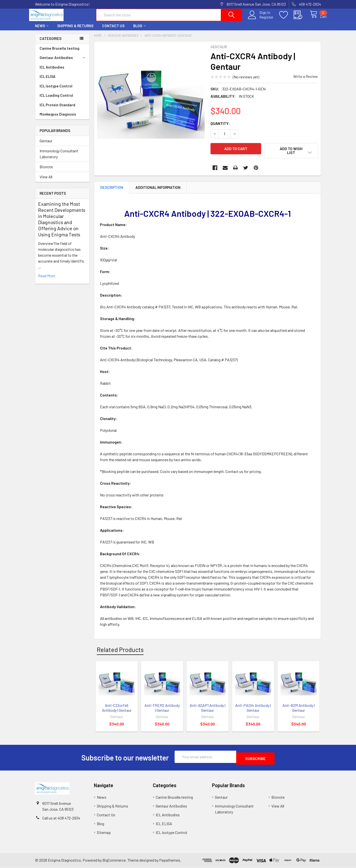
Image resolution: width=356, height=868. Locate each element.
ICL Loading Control (56, 100)
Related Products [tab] (120, 652)
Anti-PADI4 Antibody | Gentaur (253, 710)
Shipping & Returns (75, 30)
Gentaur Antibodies (63, 62)
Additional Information (158, 190)
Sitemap (104, 833)
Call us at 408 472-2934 (61, 818)
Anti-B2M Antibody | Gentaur (299, 710)
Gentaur (46, 145)
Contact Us (113, 30)
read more (47, 280)
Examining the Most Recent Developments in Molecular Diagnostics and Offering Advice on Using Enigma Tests (62, 223)
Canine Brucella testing (60, 53)
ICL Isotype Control (56, 90)
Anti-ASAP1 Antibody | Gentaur (208, 710)
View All (46, 181)
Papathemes (170, 861)
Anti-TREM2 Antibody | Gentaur (162, 710)
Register (261, 20)
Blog (139, 30)
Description (112, 190)
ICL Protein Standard (57, 109)
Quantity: (220, 128)
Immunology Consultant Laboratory (59, 158)
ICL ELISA (48, 81)
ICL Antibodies (52, 72)
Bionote (46, 171)
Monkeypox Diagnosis (58, 119)
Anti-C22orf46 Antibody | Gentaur (117, 710)
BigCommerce (114, 861)
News (42, 30)
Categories (50, 43)
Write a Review (306, 81)
